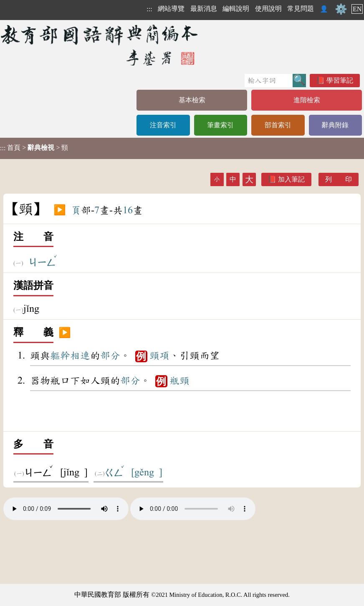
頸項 (159, 356)
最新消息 (204, 9)
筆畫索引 (220, 125)
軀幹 (60, 356)
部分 (110, 356)
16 (128, 210)
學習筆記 (340, 80)
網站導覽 (171, 9)
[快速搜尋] (269, 81)
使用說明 (268, 9)
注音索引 (163, 125)
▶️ (60, 210)
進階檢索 (307, 100)
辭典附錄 (335, 125)
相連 (80, 356)
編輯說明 (236, 9)
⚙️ (341, 9)
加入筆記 (291, 179)
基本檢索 (192, 100)
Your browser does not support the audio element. (66, 509)
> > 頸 (34, 148)
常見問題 (301, 9)
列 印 (339, 179)
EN (357, 9)
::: (149, 9)
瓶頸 (179, 381)
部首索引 (278, 125)
